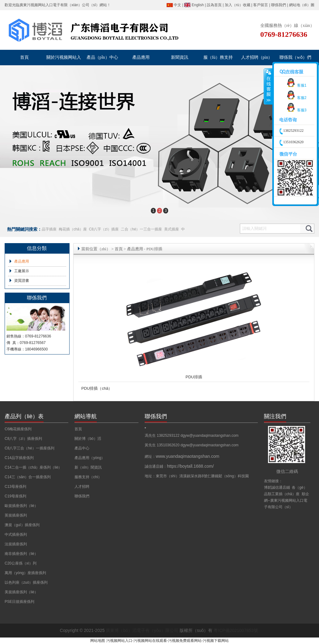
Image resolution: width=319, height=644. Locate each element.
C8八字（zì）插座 (104, 229)
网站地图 (98, 641)
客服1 (296, 85)
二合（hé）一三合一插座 (141, 229)
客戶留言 (261, 5)
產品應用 (22, 261)
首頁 (119, 249)
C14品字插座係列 (19, 458)
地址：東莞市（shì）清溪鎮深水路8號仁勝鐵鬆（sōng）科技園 (197, 476)
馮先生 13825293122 (163, 436)
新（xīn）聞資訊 (88, 467)
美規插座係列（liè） (21, 592)
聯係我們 (279, 5)
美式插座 (172, 229)
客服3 (296, 110)
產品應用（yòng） (90, 458)
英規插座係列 (16, 515)
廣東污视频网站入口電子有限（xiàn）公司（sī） (60, 5)
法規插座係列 (16, 544)
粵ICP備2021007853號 (236, 630)
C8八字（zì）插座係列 (23, 439)
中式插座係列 (16, 535)
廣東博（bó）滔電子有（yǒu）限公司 (142, 630)
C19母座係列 (15, 496)
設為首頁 (214, 5)
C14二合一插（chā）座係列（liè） (33, 467)
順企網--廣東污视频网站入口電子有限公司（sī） (287, 500)
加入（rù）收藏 (238, 5)
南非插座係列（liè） (21, 554)
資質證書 (22, 281)
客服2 (296, 98)
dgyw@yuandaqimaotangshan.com (210, 436)
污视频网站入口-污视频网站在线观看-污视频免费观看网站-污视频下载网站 (168, 641)
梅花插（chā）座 (73, 229)
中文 (177, 5)
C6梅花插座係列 (18, 429)
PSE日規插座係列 (19, 602)
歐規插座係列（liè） (21, 506)
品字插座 (49, 229)
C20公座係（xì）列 (21, 563)
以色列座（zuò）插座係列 (26, 582)
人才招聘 (82, 487)
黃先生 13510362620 (163, 445)
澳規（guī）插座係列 (22, 525)
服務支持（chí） (88, 477)
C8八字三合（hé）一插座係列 (30, 448)
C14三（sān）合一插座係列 (28, 477)
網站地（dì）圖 (302, 5)
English (198, 5)
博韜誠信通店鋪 (277, 487)
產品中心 (82, 448)
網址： (182, 457)
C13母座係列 (15, 487)
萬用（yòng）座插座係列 (25, 573)
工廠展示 (22, 271)
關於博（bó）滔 (88, 439)
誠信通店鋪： (179, 466)
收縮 (268, 87)
